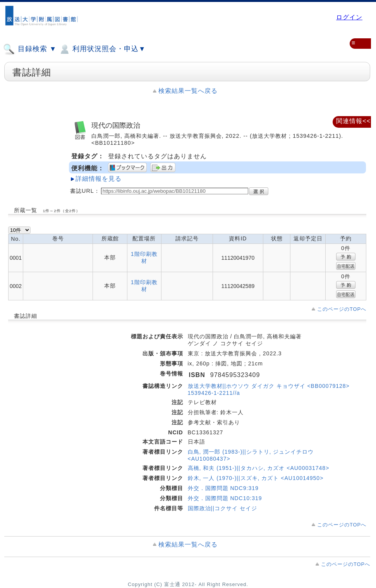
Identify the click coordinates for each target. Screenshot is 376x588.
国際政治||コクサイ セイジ (222, 508)
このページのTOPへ (342, 309)
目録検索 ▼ (30, 49)
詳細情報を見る (99, 179)
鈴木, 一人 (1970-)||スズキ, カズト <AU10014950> (256, 478)
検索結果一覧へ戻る (188, 91)
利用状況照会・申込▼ (102, 49)
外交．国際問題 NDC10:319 (225, 498)
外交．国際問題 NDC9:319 (223, 488)
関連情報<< (353, 121)
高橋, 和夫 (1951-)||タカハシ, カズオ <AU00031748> (259, 468)
